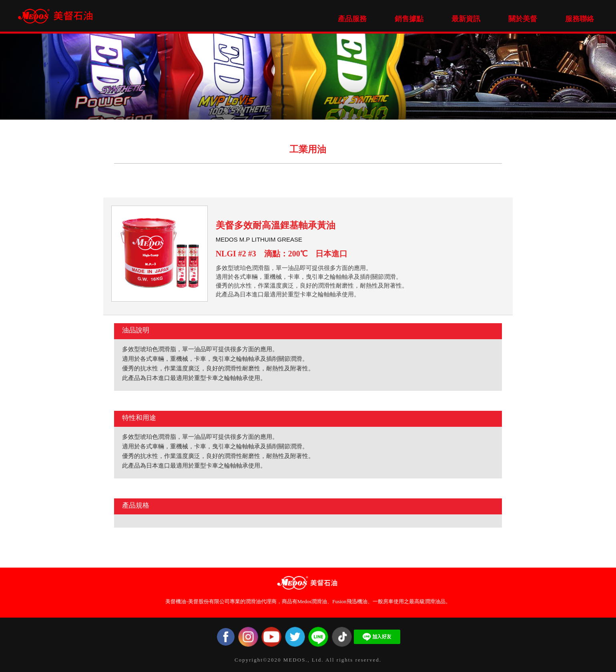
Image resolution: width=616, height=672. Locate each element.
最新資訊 (466, 19)
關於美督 (523, 19)
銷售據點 (409, 19)
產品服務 (352, 19)
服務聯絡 (580, 19)
